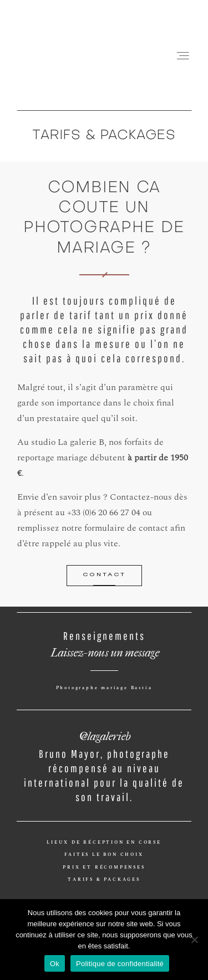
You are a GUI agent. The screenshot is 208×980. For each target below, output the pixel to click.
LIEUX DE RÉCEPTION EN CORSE (104, 843)
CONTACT (104, 575)
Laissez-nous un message (104, 650)
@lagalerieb (104, 734)
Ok (55, 964)
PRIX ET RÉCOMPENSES (104, 868)
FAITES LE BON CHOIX (104, 855)
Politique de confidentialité (120, 964)
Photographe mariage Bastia (104, 688)
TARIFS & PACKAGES (104, 880)
